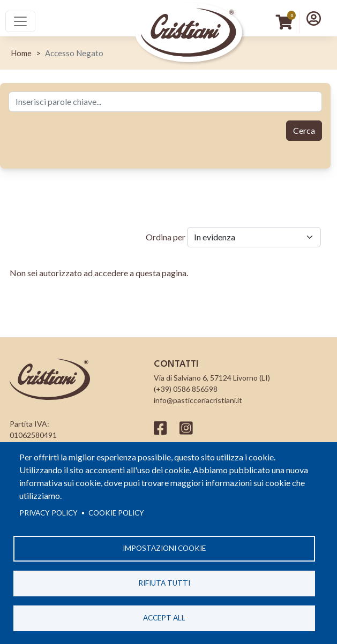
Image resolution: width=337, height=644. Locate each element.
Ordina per (166, 237)
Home (21, 53)
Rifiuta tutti (164, 583)
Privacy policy (48, 513)
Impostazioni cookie (164, 548)
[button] (314, 18)
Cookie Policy (116, 513)
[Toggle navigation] (20, 21)
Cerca (304, 130)
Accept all (164, 618)
